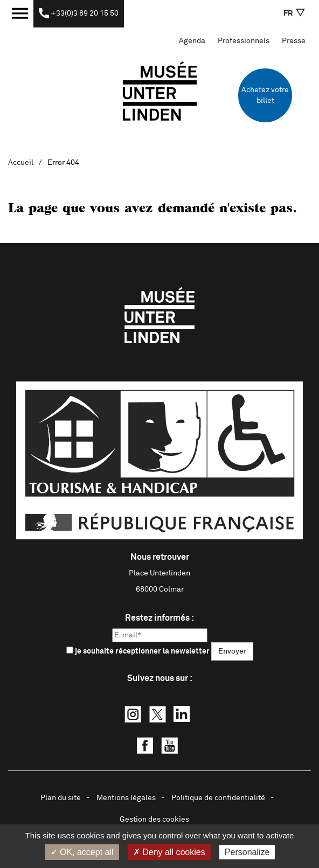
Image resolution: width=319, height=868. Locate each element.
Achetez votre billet (265, 95)
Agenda (192, 41)
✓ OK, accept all (82, 852)
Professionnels (244, 41)
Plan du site (61, 798)
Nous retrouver (160, 557)
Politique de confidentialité (218, 798)
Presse (294, 41)
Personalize (247, 852)
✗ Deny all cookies (169, 852)
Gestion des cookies (154, 820)
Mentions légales (126, 798)
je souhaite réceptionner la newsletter (138, 651)
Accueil (21, 163)
